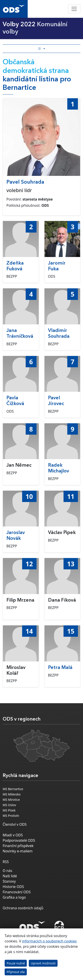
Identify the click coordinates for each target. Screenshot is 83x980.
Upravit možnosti (43, 963)
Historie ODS (13, 887)
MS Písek (9, 810)
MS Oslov (9, 805)
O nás (7, 871)
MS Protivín (11, 816)
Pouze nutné (16, 963)
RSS (6, 862)
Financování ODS (17, 892)
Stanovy (9, 881)
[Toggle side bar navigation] (41, 49)
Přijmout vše (16, 972)
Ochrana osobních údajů (23, 908)
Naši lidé (10, 876)
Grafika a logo (14, 897)
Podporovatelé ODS (19, 840)
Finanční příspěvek (18, 846)
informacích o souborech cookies (49, 941)
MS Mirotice (11, 800)
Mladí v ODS (13, 835)
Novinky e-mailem (18, 851)
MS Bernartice (13, 789)
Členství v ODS (15, 824)
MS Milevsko (12, 794)
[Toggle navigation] (74, 9)
